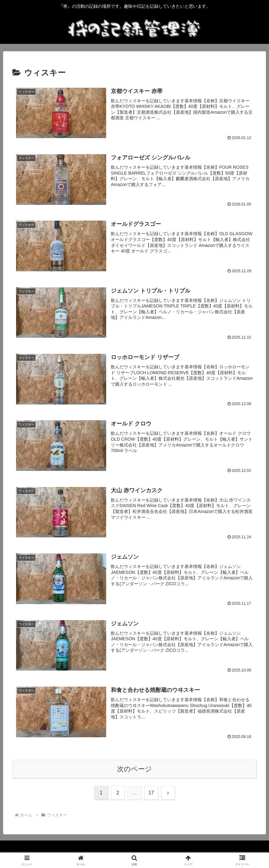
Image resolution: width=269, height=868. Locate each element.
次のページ (134, 769)
